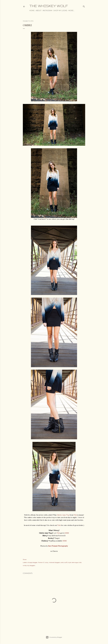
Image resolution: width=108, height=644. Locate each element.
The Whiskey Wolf (49, 6)
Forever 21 (41, 562)
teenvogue (75, 562)
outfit (66, 562)
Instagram (47, 11)
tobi (80, 562)
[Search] (84, 6)
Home (32, 11)
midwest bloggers (54, 562)
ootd (62, 562)
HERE (67, 533)
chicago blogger (32, 562)
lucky (47, 562)
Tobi (75, 515)
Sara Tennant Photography (58, 546)
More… (71, 11)
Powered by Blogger (54, 637)
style (70, 562)
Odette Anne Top (63, 515)
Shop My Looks (60, 11)
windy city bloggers (29, 565)
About (39, 11)
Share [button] (25, 559)
